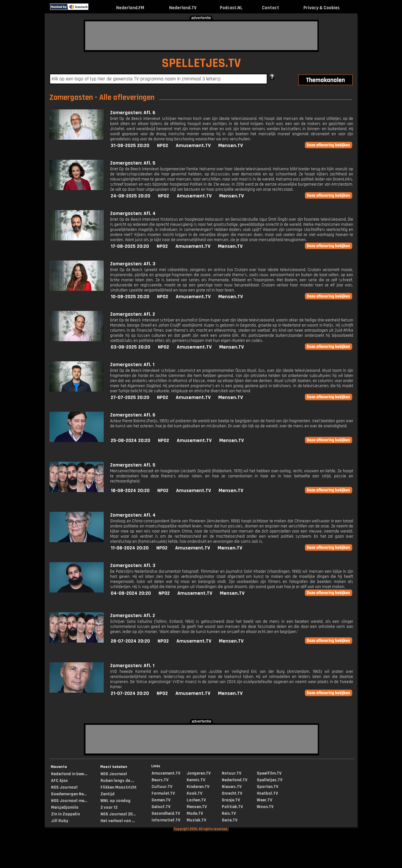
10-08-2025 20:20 (130, 297)
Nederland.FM (130, 8)
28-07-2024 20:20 (130, 641)
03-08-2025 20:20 (130, 347)
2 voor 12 (109, 807)
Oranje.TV (231, 800)
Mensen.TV (231, 146)
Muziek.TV (196, 820)
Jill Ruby (60, 821)
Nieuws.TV (232, 787)
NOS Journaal (64, 787)
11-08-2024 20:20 (130, 548)
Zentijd (108, 794)
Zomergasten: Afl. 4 (133, 213)
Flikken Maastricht (119, 787)
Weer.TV (264, 800)
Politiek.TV (232, 807)
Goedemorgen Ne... (69, 794)
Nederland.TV (183, 8)
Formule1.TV (163, 793)
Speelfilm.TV (269, 773)
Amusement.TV (193, 146)
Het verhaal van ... (118, 821)
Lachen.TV (196, 800)
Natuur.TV (231, 773)
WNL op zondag (115, 801)
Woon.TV (265, 807)
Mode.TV (195, 813)
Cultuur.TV (162, 787)
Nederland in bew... (69, 774)
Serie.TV (230, 820)
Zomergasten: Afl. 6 (133, 113)
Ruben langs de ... (117, 781)
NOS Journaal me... (69, 801)
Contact (271, 8)
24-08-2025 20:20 (130, 196)
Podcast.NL (231, 8)
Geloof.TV (161, 807)
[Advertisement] (201, 36)
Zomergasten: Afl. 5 (133, 163)
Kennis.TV (196, 780)
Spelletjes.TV (270, 780)
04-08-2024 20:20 (131, 593)
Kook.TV (194, 793)
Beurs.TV (160, 780)
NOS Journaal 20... (118, 814)
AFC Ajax (59, 781)
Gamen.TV (161, 800)
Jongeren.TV (199, 773)
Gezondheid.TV (166, 813)
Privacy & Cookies (321, 8)
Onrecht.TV (232, 793)
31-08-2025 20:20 (130, 146)
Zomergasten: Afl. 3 (133, 264)
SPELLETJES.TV (201, 63)
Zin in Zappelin (65, 814)
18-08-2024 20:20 (130, 491)
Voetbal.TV (267, 793)
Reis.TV (229, 813)
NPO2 (163, 146)
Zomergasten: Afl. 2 (133, 314)
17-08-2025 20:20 (130, 246)
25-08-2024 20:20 (130, 441)
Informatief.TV (166, 820)
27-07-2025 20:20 (130, 397)
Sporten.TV (268, 787)
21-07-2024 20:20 (130, 693)
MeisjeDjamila (65, 807)
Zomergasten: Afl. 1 (132, 365)
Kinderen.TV (198, 787)
